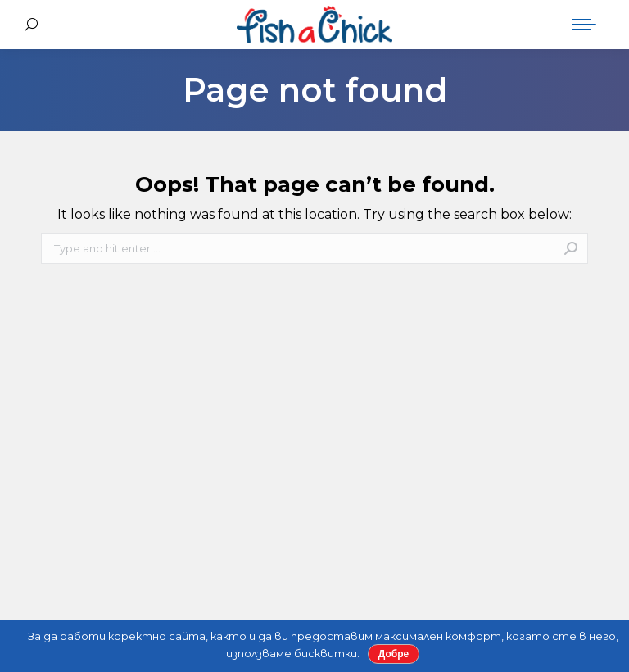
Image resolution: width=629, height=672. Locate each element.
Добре (394, 654)
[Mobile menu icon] (584, 25)
